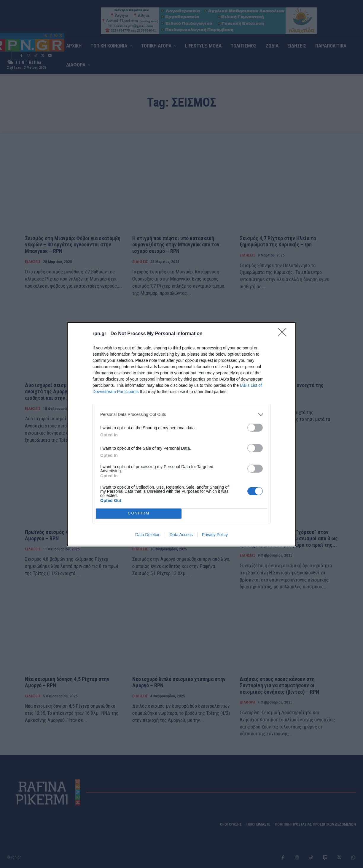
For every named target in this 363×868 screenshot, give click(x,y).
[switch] (255, 428)
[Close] (284, 334)
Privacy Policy (215, 535)
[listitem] (181, 415)
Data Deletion (148, 535)
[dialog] (181, 434)
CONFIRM (139, 513)
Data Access (181, 535)
